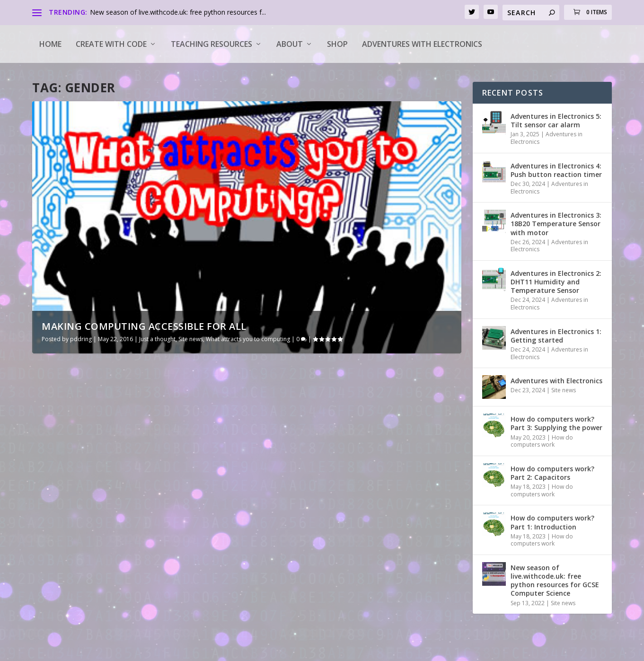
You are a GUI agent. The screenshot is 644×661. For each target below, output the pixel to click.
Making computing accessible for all (144, 326)
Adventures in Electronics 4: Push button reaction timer (556, 170)
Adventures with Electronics (422, 44)
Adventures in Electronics (547, 138)
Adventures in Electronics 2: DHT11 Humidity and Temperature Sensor (556, 282)
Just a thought (157, 339)
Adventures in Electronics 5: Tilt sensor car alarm (556, 120)
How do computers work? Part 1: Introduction (552, 522)
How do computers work (542, 441)
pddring (81, 339)
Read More (66, 609)
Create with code (111, 44)
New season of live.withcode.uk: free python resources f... (178, 12)
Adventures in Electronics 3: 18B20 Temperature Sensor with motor (556, 224)
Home (50, 44)
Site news (191, 339)
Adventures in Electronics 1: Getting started (556, 336)
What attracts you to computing (248, 339)
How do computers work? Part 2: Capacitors (552, 473)
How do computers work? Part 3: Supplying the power (556, 423)
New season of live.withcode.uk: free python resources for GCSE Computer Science (555, 581)
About (290, 44)
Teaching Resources (212, 44)
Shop (337, 44)
